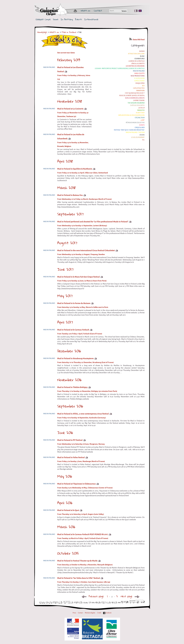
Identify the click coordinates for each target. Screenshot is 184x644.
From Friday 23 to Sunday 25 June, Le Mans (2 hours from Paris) (82, 281)
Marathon (140, 91)
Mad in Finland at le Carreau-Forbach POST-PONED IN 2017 (83, 534)
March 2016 (66, 527)
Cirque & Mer (140, 128)
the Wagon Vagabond (136, 103)
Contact (98, 11)
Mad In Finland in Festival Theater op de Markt (77, 561)
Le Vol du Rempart (138, 137)
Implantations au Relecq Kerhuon (131, 115)
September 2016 (70, 406)
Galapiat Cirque (43, 19)
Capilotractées (139, 88)
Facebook (107, 613)
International (91, 19)
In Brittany (67, 19)
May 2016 (65, 476)
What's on (85, 11)
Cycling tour (140, 118)
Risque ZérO (140, 83)
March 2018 (66, 188)
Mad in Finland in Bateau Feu (70, 195)
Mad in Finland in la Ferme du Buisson (74, 303)
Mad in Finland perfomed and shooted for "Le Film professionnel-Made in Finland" (93, 222)
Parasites (141, 110)
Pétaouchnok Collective (135, 123)
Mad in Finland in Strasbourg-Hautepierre (75, 358)
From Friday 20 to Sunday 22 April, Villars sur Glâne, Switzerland (83, 173)
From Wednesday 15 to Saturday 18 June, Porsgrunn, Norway (81, 444)
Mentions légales (90, 613)
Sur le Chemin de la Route (135, 98)
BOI (143, 86)
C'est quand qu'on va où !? (135, 93)
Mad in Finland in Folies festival (71, 457)
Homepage (42, 32)
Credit (99, 613)
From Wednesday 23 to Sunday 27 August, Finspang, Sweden (81, 254)
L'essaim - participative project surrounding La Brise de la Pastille (120, 69)
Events (79, 19)
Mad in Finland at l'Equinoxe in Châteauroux (76, 484)
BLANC (142, 56)
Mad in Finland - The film (135, 132)
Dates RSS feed (137, 40)
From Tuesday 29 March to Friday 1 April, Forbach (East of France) (83, 538)
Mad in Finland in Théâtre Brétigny (72, 387)
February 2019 (69, 60)
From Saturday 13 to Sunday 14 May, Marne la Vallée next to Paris (83, 307)
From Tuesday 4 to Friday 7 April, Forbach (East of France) (80, 334)
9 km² (143, 120)
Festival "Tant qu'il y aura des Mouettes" (129, 130)
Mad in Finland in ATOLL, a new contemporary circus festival (83, 414)
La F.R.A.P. (141, 108)
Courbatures (140, 59)
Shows (56, 19)
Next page (131, 596)
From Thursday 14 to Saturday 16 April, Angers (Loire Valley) (81, 514)
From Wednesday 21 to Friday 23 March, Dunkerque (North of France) (84, 199)
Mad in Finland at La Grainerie (70, 109)
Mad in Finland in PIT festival (70, 440)
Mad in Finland (69, 32)
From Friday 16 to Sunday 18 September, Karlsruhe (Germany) (82, 418)
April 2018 (65, 161)
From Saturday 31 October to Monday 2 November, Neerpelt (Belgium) (85, 565)
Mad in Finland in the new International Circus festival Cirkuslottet (86, 250)
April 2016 (65, 503)
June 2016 (65, 433)
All (143, 140)
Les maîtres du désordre (135, 66)
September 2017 (70, 214)
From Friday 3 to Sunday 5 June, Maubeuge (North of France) (81, 461)
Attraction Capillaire (136, 54)
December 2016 (69, 351)
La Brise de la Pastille (137, 61)
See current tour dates (66, 53)
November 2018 (70, 101)
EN (140, 11)
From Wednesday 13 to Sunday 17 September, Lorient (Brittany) (82, 226)
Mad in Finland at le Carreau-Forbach (73, 330)
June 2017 (65, 269)
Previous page (93, 596)
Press (74, 613)
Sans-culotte (139, 73)
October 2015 (68, 553)
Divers (142, 135)
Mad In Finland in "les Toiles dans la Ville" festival (79, 578)
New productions (138, 76)
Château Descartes (137, 105)
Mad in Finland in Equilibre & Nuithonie (75, 169)
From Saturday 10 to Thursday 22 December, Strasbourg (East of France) (85, 362)
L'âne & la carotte (138, 64)
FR (135, 11)
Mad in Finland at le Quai (68, 510)
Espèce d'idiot (139, 81)
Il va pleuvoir (139, 78)
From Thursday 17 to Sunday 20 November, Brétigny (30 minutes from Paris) (87, 391)
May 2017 (65, 296)
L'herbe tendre (139, 101)
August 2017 (67, 243)
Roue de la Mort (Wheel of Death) (132, 96)
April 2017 (65, 322)
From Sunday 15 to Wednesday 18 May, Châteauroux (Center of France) (85, 488)
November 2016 (69, 380)
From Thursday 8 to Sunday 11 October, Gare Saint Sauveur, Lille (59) (84, 582)
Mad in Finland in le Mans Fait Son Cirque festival (79, 277)
